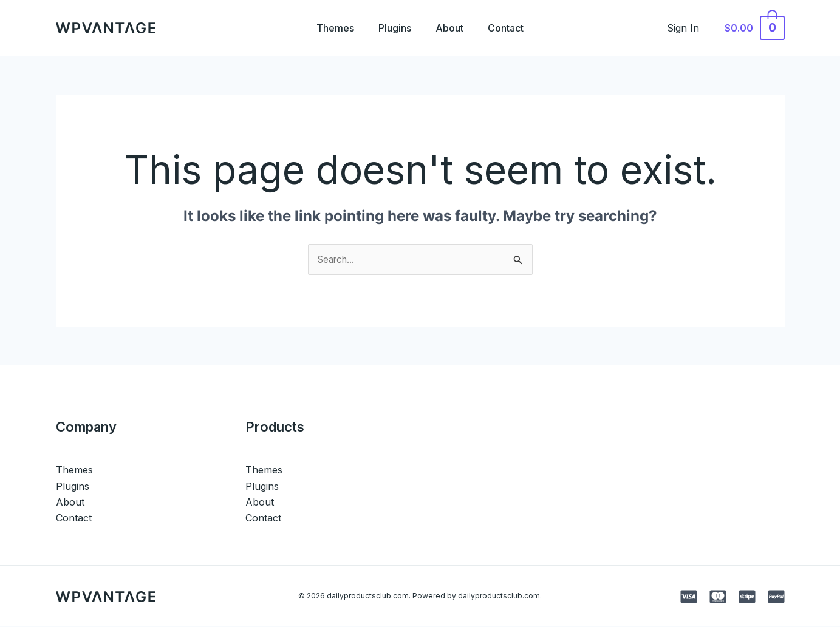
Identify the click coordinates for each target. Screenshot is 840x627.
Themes (328, 28)
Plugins (392, 28)
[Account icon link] (690, 28)
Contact (513, 28)
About (452, 28)
